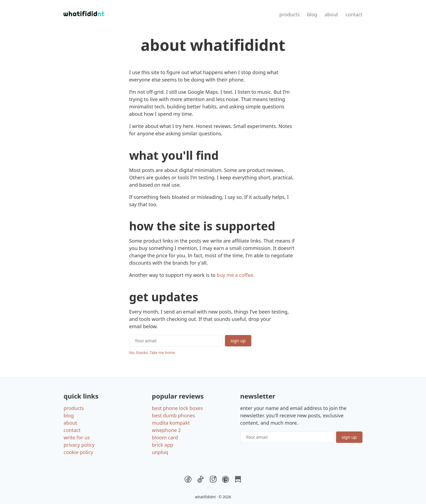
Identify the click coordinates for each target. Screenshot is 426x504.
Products (289, 14)
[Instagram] (213, 480)
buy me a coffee (235, 275)
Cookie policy (78, 452)
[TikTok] (201, 480)
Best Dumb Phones (173, 415)
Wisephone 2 (166, 430)
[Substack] (238, 480)
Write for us (77, 437)
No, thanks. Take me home (152, 353)
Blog (312, 14)
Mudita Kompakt (171, 423)
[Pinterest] (225, 480)
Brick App (162, 445)
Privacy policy (79, 445)
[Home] (84, 15)
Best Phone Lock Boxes (177, 408)
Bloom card (165, 437)
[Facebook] (188, 480)
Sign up (349, 437)
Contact (354, 14)
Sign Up (238, 341)
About (331, 14)
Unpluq (160, 452)
